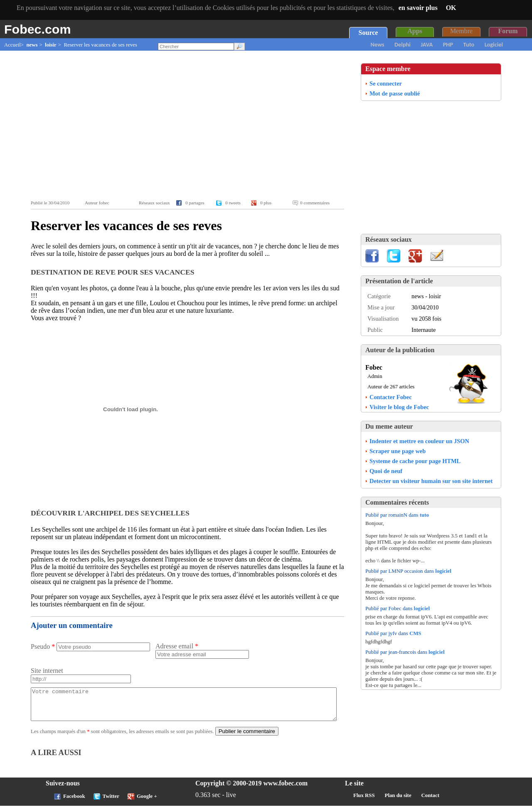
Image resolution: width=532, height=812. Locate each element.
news (32, 45)
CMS (415, 633)
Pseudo (43, 646)
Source (368, 33)
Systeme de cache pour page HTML (415, 461)
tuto (424, 515)
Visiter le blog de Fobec (399, 407)
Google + (147, 802)
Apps (415, 31)
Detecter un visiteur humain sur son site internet (431, 481)
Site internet (47, 671)
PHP (448, 44)
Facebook (74, 802)
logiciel (443, 571)
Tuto (469, 44)
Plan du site (398, 802)
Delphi (403, 44)
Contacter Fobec (391, 397)
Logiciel (494, 44)
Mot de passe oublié (395, 93)
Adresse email (177, 646)
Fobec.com (37, 29)
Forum (508, 31)
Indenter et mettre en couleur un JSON (419, 441)
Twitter (111, 802)
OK (451, 8)
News (378, 44)
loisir (51, 45)
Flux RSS (364, 802)
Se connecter (386, 83)
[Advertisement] (190, 125)
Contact (430, 802)
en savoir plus (418, 8)
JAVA (427, 44)
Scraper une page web (398, 451)
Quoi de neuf (386, 471)
